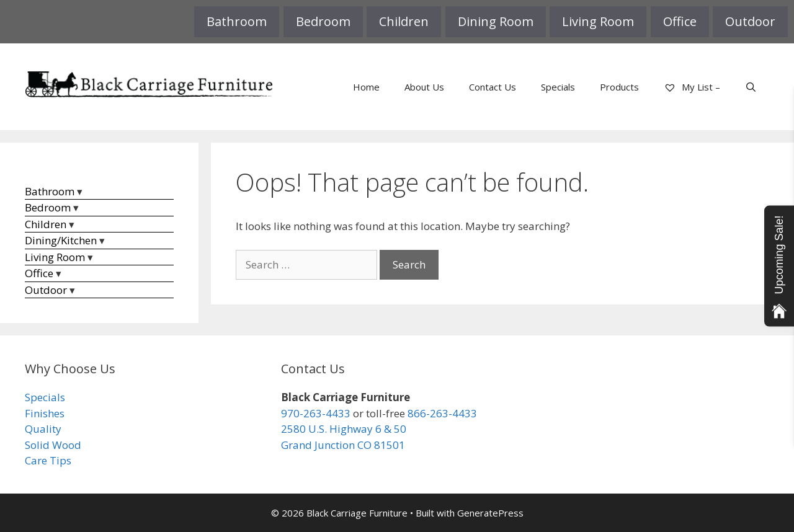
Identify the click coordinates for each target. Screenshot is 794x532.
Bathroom (237, 21)
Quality (43, 429)
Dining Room (496, 21)
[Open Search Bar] (751, 87)
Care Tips (48, 460)
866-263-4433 (442, 413)
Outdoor (750, 21)
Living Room (598, 21)
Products (619, 87)
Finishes (45, 413)
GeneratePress (490, 513)
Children (404, 21)
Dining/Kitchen (61, 240)
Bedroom (323, 21)
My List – (692, 87)
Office (680, 21)
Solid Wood (53, 445)
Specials (558, 87)
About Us (424, 87)
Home (366, 87)
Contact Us (493, 87)
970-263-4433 (316, 413)
